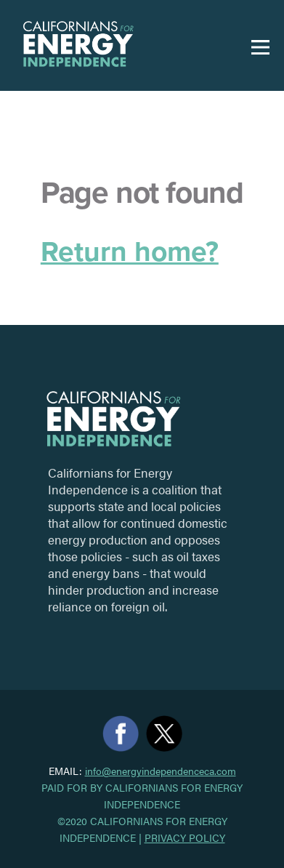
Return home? (130, 252)
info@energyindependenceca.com (161, 771)
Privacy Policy (185, 838)
